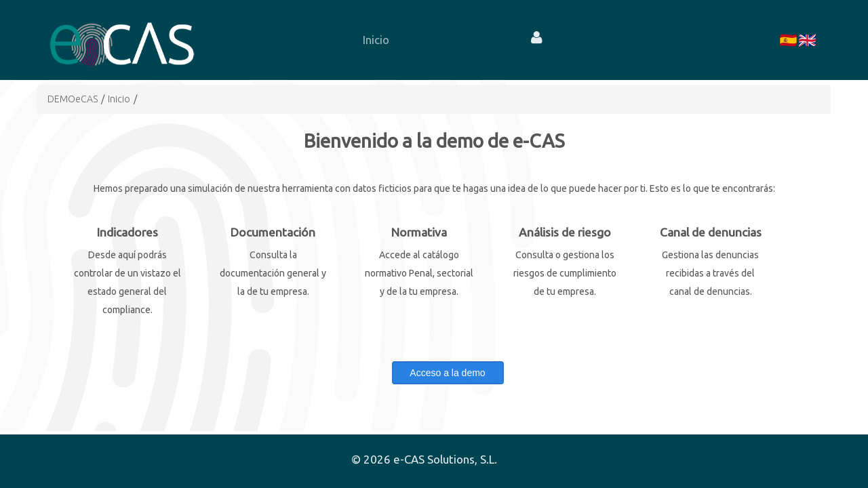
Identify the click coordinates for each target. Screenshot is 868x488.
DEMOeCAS (73, 99)
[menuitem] (376, 40)
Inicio (119, 99)
